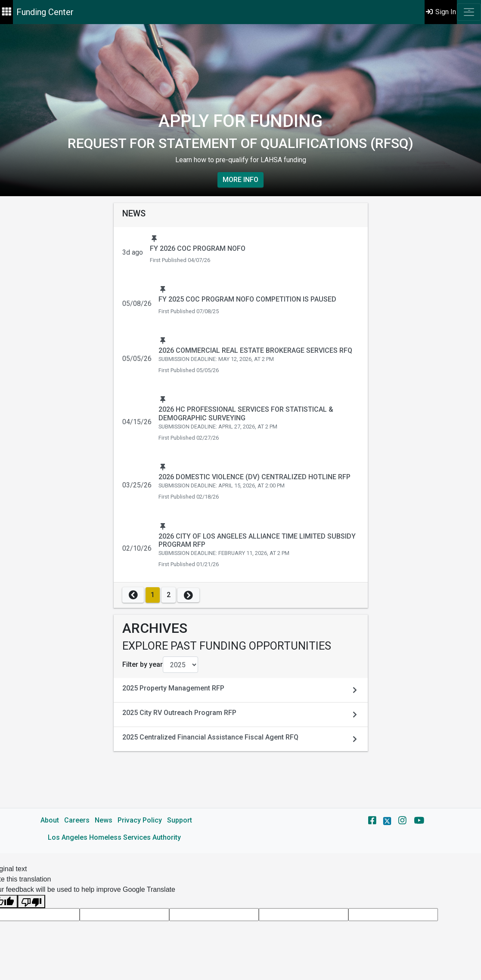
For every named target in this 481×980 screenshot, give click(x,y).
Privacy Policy (140, 820)
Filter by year (143, 664)
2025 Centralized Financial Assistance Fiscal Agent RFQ (210, 737)
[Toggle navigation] (469, 12)
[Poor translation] (31, 901)
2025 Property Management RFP (173, 688)
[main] (240, 439)
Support (180, 820)
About (50, 820)
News (104, 820)
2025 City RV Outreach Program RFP (179, 713)
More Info (240, 180)
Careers (77, 820)
